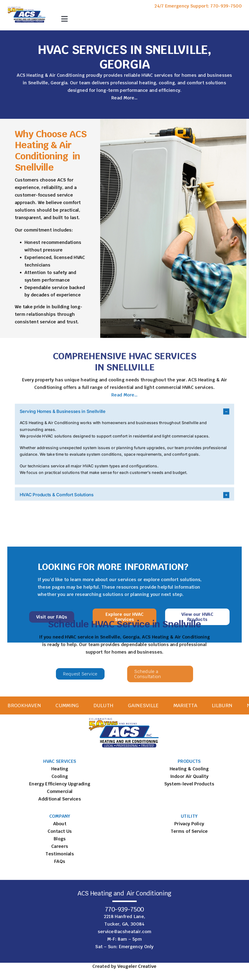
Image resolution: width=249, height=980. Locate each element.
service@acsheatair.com (125, 932)
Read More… (124, 98)
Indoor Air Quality (189, 776)
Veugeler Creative (137, 966)
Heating (60, 769)
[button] (125, 414)
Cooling (60, 776)
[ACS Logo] (27, 7)
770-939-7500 (226, 6)
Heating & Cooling (189, 769)
